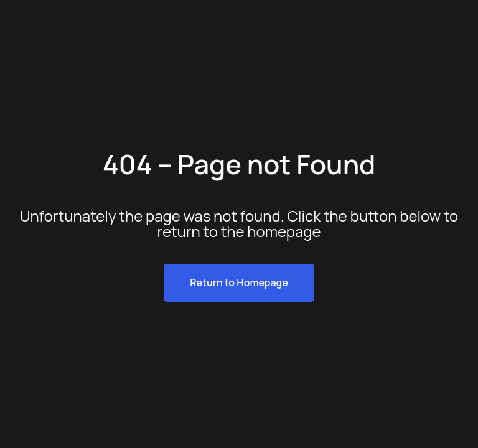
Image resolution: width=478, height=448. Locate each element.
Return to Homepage (239, 282)
